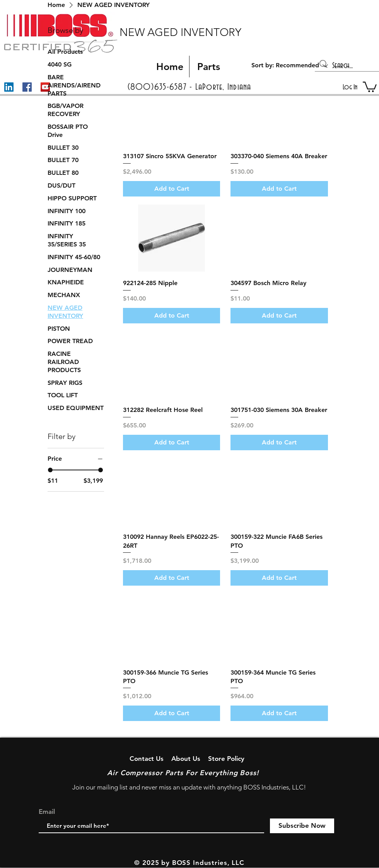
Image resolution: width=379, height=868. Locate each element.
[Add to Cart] (172, 189)
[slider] (50, 470)
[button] (370, 86)
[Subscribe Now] (302, 826)
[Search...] (347, 66)
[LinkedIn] (9, 87)
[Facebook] (27, 87)
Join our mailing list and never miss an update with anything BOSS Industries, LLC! (189, 787)
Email (47, 812)
